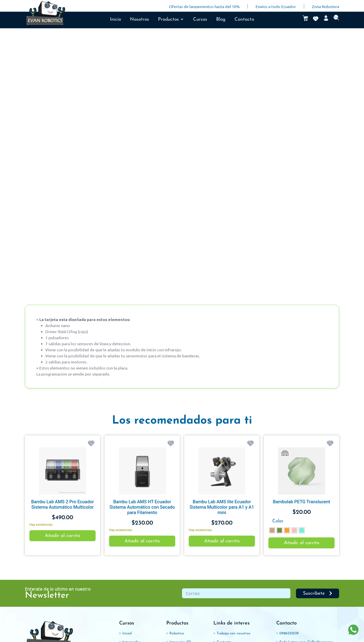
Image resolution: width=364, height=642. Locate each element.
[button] (171, 20)
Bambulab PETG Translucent (302, 502)
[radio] (272, 530)
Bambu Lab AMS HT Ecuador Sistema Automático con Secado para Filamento (142, 507)
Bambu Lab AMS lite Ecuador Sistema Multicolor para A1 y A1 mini (222, 507)
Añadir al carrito (62, 536)
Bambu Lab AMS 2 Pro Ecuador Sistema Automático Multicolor (62, 504)
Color (278, 521)
